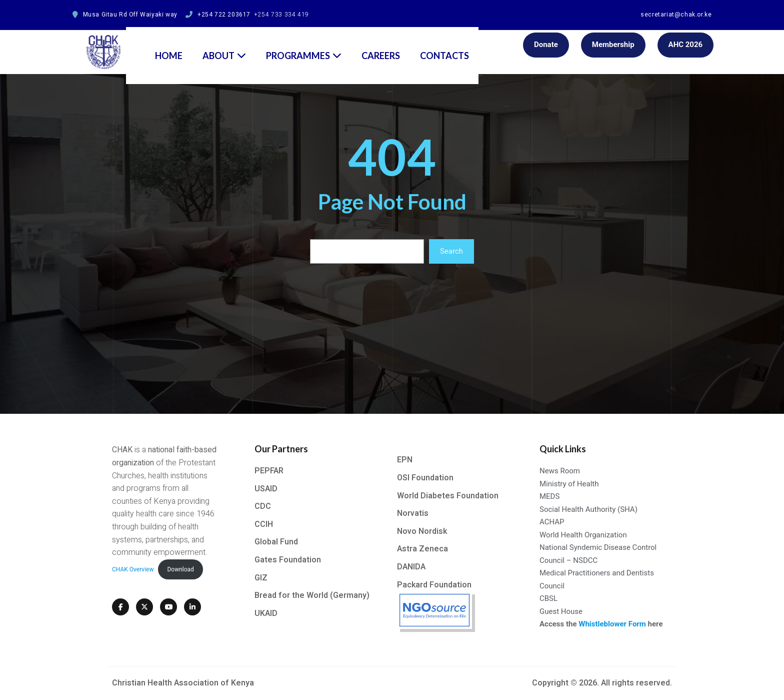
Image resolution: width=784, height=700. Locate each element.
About (224, 46)
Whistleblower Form (612, 624)
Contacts (444, 46)
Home (169, 46)
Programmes (304, 46)
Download (180, 569)
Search (451, 251)
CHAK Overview (133, 569)
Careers (381, 46)
